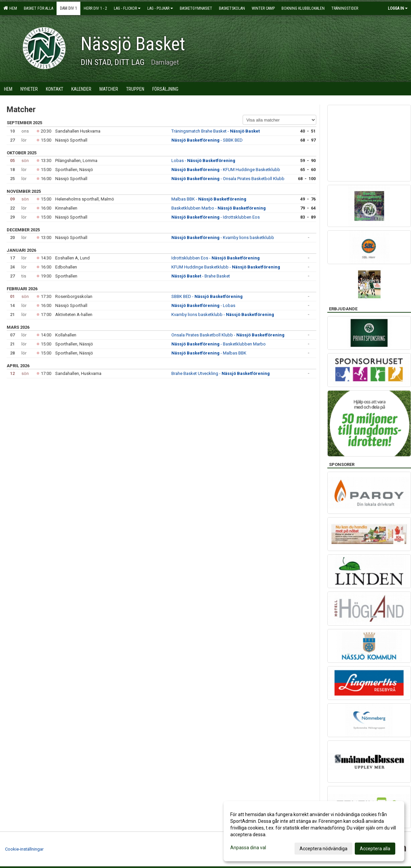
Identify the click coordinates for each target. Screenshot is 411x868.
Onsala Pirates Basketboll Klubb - (228, 335)
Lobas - (203, 161)
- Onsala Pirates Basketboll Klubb (228, 179)
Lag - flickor (127, 8)
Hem (10, 8)
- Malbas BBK (209, 353)
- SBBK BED (207, 140)
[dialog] (314, 831)
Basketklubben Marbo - (219, 208)
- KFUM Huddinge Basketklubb (226, 170)
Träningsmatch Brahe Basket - (216, 131)
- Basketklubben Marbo (219, 344)
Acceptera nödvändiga (323, 849)
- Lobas (203, 305)
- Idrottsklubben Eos (216, 217)
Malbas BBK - (209, 199)
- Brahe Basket (201, 276)
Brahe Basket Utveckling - (221, 373)
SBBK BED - (207, 296)
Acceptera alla (375, 849)
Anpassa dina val (248, 848)
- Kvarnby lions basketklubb (223, 238)
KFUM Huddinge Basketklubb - (226, 267)
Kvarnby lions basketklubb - (223, 314)
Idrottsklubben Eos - (216, 258)
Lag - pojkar (160, 8)
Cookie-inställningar (24, 849)
